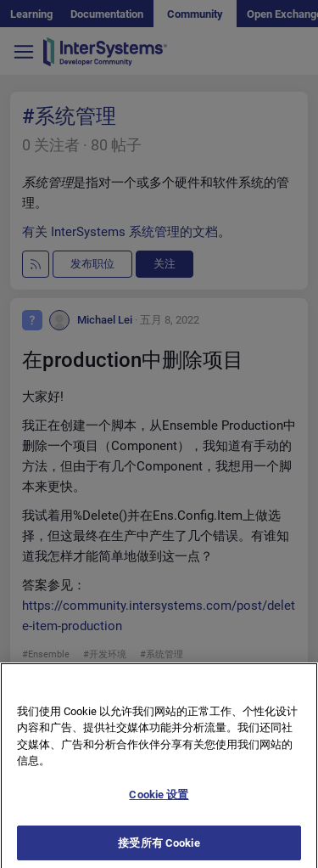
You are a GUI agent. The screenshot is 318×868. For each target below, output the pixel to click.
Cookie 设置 (159, 801)
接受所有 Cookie (159, 850)
